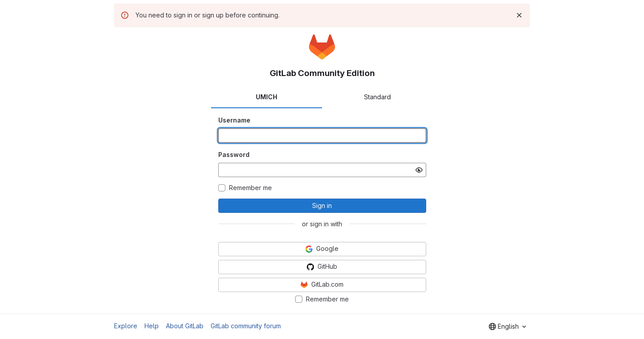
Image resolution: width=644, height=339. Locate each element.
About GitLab (185, 326)
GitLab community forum (246, 326)
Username (234, 120)
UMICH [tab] (267, 97)
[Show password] (419, 170)
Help (152, 326)
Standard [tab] (377, 97)
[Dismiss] (519, 15)
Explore (126, 326)
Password (234, 155)
